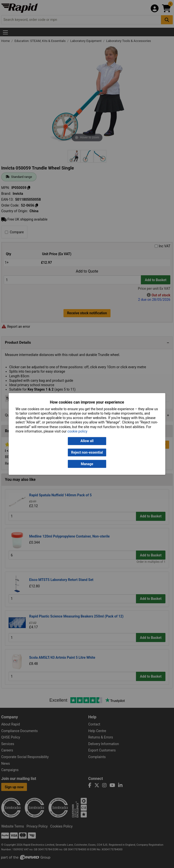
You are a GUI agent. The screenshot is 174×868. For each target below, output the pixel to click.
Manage (87, 464)
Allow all (87, 441)
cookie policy (77, 431)
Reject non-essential (87, 452)
